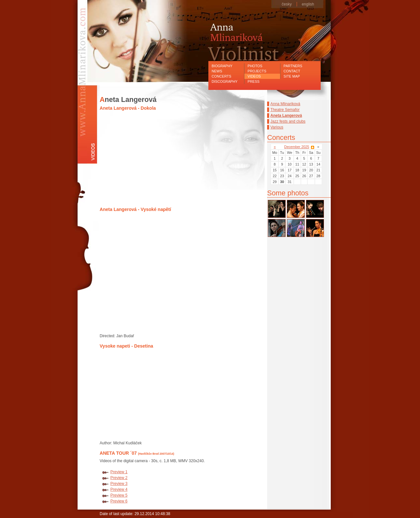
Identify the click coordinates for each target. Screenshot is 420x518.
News (217, 71)
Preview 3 (119, 484)
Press (254, 81)
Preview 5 (119, 495)
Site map (292, 76)
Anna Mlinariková (285, 104)
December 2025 (297, 147)
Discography (225, 81)
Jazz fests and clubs (288, 121)
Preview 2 (119, 478)
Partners (293, 66)
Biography (222, 66)
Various (277, 127)
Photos (255, 66)
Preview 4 (119, 489)
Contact (292, 71)
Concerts (221, 76)
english (308, 4)
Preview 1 (119, 472)
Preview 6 (119, 501)
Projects (257, 71)
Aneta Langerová (286, 116)
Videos (254, 76)
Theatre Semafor (285, 110)
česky (287, 4)
